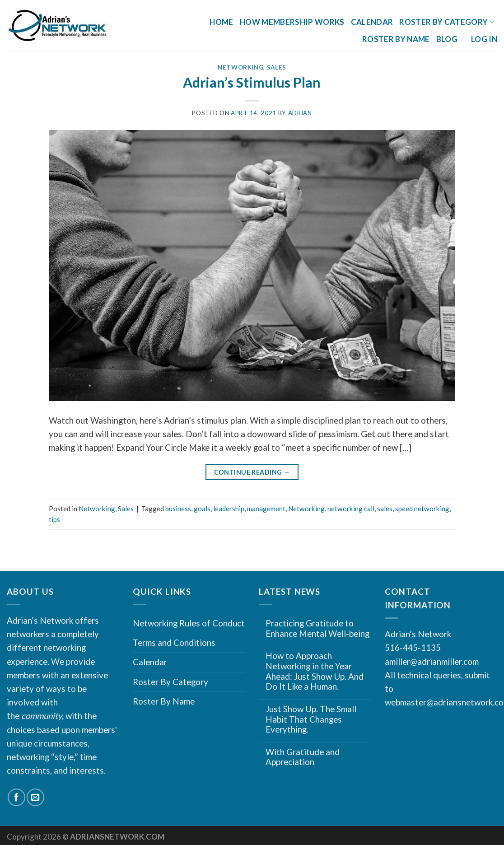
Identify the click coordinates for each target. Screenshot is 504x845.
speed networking (422, 509)
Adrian (300, 113)
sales (385, 509)
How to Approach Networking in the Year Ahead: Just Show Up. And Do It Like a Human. (315, 671)
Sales (277, 67)
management (266, 509)
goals (202, 509)
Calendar (372, 22)
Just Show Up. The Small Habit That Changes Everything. (311, 719)
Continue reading (252, 473)
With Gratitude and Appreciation (303, 757)
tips (54, 519)
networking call (351, 509)
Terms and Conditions (174, 642)
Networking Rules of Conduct (189, 623)
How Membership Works (292, 22)
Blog (447, 39)
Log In (484, 39)
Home (221, 22)
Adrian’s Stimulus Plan (252, 82)
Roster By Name (396, 39)
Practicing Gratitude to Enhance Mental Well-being (317, 628)
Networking (241, 67)
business (178, 509)
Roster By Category (447, 22)
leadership (229, 509)
